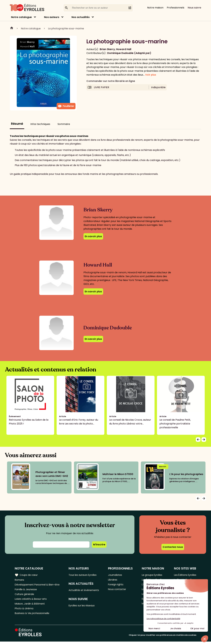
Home (12, 28)
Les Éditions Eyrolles (184, 575)
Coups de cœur (26, 575)
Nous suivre (194, 8)
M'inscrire (99, 545)
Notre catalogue (21, 17)
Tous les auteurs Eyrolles (85, 575)
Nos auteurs (52, 17)
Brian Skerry (107, 49)
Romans (20, 580)
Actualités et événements (85, 591)
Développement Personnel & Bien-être (38, 585)
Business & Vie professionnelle (33, 616)
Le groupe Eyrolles (152, 575)
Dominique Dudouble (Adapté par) (129, 53)
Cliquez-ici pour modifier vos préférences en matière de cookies (163, 637)
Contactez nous (173, 547)
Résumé (17, 124)
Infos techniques (40, 124)
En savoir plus (93, 236)
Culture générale (25, 595)
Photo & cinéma (24, 610)
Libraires (114, 580)
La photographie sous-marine (66, 28)
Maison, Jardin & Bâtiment (30, 605)
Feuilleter (66, 106)
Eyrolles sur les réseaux (84, 606)
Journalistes (116, 575)
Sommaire (64, 124)
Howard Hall (124, 49)
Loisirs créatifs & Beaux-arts (32, 600)
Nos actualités (81, 17)
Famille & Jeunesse (26, 590)
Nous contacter (118, 590)
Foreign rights (117, 585)
